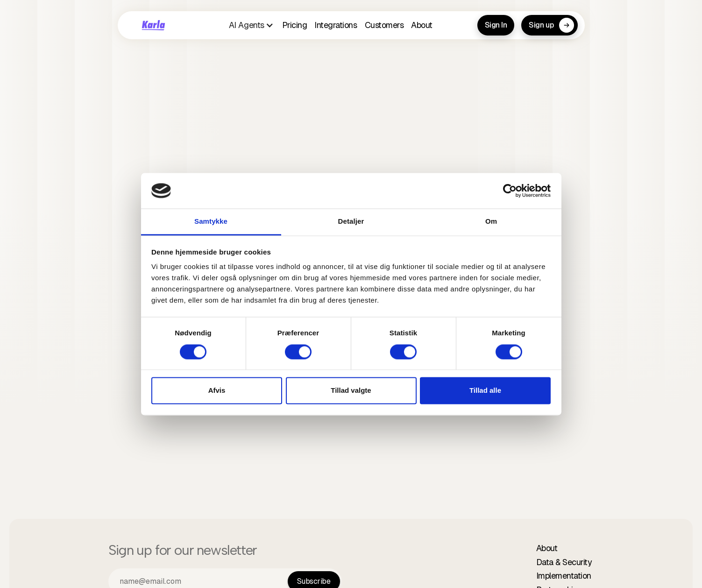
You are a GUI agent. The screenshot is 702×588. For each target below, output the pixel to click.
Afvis (217, 391)
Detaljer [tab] (351, 222)
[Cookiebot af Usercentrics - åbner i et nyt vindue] (510, 191)
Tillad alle (485, 391)
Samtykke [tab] (211, 222)
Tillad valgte (351, 391)
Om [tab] (491, 222)
